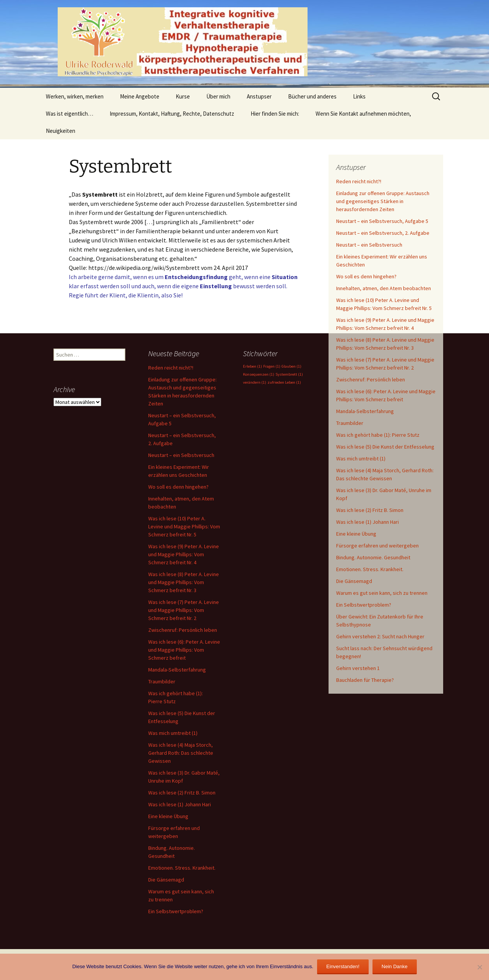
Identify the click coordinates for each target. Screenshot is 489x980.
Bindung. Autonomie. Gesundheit (373, 557)
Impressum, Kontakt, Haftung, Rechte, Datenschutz (172, 114)
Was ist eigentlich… (70, 114)
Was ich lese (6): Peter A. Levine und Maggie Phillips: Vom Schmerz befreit (184, 650)
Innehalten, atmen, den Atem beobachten (384, 288)
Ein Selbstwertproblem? (364, 605)
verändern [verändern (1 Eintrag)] (255, 382)
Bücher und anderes (312, 96)
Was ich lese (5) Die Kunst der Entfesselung (385, 447)
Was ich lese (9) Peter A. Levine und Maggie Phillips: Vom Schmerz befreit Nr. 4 (184, 554)
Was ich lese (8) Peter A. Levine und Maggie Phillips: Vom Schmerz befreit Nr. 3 (184, 582)
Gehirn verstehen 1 (358, 668)
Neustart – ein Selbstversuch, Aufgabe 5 (382, 221)
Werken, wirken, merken (75, 96)
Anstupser (259, 96)
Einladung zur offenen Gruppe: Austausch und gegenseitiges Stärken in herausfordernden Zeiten (383, 201)
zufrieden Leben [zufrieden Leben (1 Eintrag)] (284, 382)
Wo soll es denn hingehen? (366, 276)
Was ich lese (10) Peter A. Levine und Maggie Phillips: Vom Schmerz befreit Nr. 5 (184, 526)
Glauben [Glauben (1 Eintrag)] (291, 366)
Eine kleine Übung (356, 534)
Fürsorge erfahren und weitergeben (377, 546)
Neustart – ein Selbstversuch (369, 245)
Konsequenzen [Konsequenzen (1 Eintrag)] (259, 374)
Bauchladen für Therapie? (365, 680)
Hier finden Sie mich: (275, 114)
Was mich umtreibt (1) (361, 459)
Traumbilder (350, 423)
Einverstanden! (343, 966)
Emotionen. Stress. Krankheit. (370, 569)
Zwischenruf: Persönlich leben (371, 379)
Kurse (183, 96)
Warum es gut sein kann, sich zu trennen (382, 593)
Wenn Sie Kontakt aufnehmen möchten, (363, 114)
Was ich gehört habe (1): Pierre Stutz (378, 435)
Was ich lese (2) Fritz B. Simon (370, 510)
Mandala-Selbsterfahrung (365, 411)
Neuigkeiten (61, 131)
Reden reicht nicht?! (359, 181)
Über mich (218, 96)
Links (359, 96)
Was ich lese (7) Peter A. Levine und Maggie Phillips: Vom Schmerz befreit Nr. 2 (184, 610)
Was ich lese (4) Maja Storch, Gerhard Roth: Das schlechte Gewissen (181, 753)
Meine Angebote (140, 96)
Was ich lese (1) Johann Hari (368, 522)
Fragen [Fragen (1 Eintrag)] (272, 366)
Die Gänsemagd (354, 581)
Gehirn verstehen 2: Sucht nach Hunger (380, 636)
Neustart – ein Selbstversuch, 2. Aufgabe (383, 233)
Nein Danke (395, 966)
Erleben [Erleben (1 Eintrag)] (253, 366)
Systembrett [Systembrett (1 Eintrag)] (289, 374)
